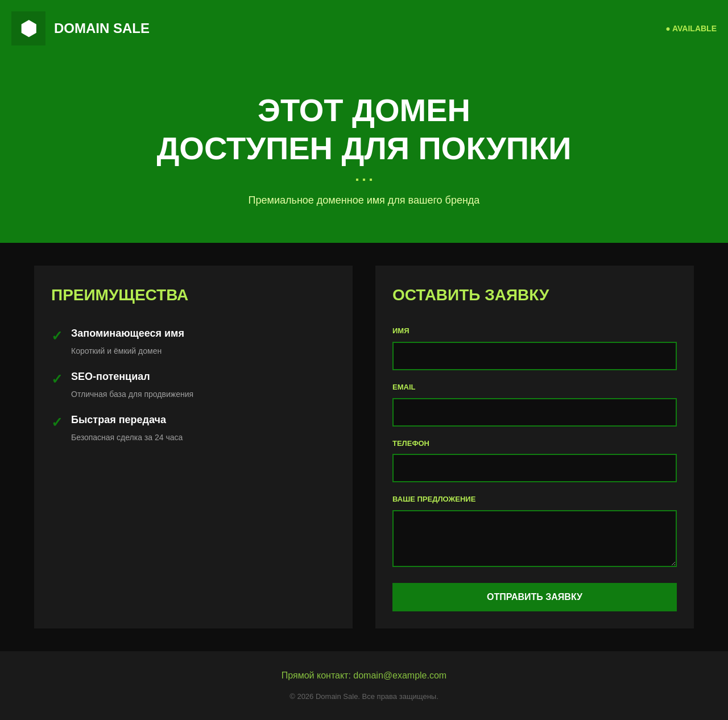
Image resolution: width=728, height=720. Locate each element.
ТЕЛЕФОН (411, 443)
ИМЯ (401, 331)
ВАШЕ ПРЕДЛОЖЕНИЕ (434, 499)
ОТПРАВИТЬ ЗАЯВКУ (535, 597)
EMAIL (404, 387)
